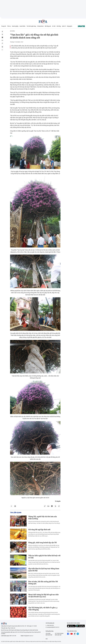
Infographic (70, 26)
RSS (47, 639)
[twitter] (2, 34)
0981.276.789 (13, 636)
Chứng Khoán (40, 26)
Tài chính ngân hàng (31, 26)
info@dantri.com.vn (29, 636)
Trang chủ (4, 26)
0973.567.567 (49, 635)
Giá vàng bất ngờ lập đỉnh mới (39, 530)
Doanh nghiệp (15, 26)
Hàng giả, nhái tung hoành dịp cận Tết (43, 543)
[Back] (2, 50)
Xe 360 (54, 26)
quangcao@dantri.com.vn (53, 627)
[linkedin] (2, 37)
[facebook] (2, 31)
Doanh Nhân (22, 26)
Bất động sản (48, 26)
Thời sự (9, 26)
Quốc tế (64, 26)
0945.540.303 (50, 625)
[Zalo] (2, 40)
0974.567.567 (58, 635)
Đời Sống (59, 26)
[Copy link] (2, 43)
